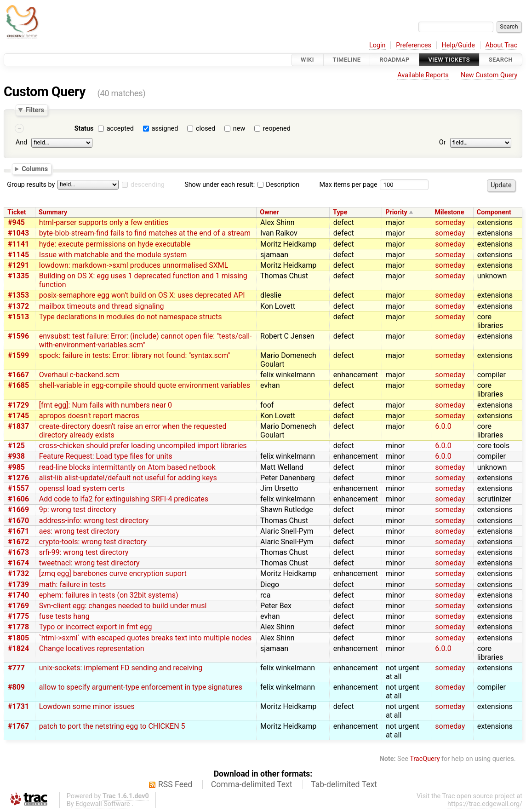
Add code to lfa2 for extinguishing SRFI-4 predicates (124, 499)
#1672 (18, 542)
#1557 (18, 488)
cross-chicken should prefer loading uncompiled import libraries (143, 446)
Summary (53, 212)
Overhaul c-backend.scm (79, 375)
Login (377, 45)
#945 (16, 222)
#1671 (18, 531)
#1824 (18, 648)
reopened (277, 129)
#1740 (18, 595)
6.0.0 (443, 426)
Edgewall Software (103, 804)
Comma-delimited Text (252, 784)
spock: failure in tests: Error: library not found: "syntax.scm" (135, 355)
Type (340, 212)
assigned (165, 129)
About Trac (502, 45)
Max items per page (348, 185)
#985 (16, 467)
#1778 (18, 627)
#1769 (18, 606)
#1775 (18, 616)
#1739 (18, 585)
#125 (16, 446)
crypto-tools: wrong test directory (93, 542)
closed (206, 129)
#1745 (18, 416)
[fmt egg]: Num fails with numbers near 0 (106, 405)
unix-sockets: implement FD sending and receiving (121, 668)
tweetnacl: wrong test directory (89, 563)
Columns (35, 169)
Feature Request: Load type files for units (106, 456)
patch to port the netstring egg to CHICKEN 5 (112, 726)
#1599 (18, 355)
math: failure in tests (72, 585)
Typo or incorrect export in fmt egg (96, 627)
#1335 (18, 276)
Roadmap (394, 60)
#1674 (18, 563)
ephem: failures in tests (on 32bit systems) (109, 595)
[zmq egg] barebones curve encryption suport (113, 573)
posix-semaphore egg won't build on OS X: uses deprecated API (142, 295)
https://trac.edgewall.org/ (485, 804)
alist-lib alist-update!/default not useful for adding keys (128, 478)
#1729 (18, 405)
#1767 (18, 726)
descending (148, 185)
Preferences (414, 45)
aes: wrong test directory (79, 531)
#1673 (18, 552)
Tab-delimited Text (344, 784)
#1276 (18, 478)
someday (450, 222)
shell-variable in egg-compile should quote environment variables (145, 385)
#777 (16, 668)
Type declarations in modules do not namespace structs (131, 317)
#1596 (18, 336)
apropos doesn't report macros (89, 416)
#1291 (18, 265)
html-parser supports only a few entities (104, 222)
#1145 (18, 255)
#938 (16, 456)
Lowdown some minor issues (87, 706)
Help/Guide (458, 45)
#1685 (18, 385)
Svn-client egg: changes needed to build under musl (123, 606)
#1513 (18, 317)
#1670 (18, 521)
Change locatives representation (92, 648)
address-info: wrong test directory (94, 521)
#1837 (18, 426)
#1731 (18, 706)
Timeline (347, 60)
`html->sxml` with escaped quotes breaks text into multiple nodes (145, 638)
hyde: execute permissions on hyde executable (115, 244)
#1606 (18, 499)
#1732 (18, 573)
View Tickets (449, 60)
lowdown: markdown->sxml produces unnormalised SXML (134, 265)
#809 (16, 687)
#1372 (18, 306)
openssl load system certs (82, 488)
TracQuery (425, 759)
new (239, 129)
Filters (34, 110)
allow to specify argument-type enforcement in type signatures (141, 687)
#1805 (18, 638)
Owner (269, 212)
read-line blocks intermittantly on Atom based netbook (127, 467)
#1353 (18, 295)
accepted (120, 129)
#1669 (18, 510)
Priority (396, 212)
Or (443, 142)
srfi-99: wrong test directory (84, 552)
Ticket (17, 212)
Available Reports (423, 75)
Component (494, 212)
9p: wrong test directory (78, 510)
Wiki (307, 60)
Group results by (31, 185)
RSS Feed (175, 784)
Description (278, 185)
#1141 (18, 244)
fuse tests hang (64, 616)
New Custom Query (489, 75)
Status (84, 129)
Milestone (449, 212)
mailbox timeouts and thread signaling (102, 306)
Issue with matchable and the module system (113, 255)
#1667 (18, 375)
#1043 (18, 233)
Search (501, 60)
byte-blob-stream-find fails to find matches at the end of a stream (145, 233)
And (21, 142)
